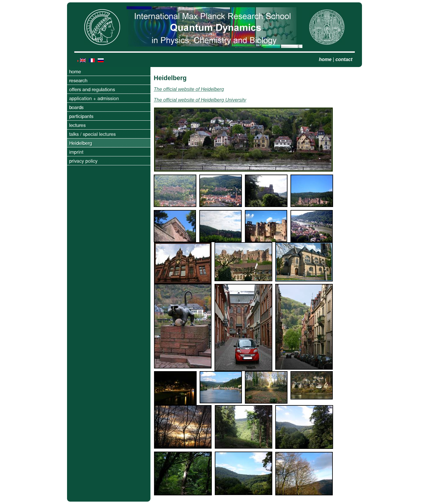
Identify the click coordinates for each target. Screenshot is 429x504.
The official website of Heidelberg (189, 89)
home (325, 59)
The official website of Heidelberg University (200, 100)
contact (344, 59)
